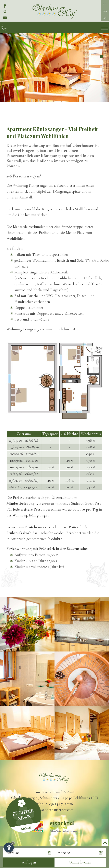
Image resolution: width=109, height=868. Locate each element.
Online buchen (80, 862)
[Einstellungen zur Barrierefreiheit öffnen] (9, 847)
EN (105, 18)
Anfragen (29, 862)
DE (105, 11)
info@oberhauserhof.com (55, 810)
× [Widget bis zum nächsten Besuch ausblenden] (13, 843)
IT (105, 4)
